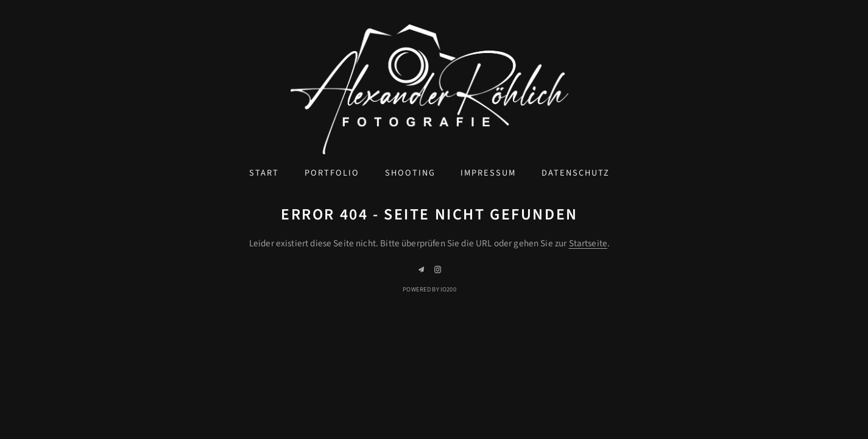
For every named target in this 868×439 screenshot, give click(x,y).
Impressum (488, 173)
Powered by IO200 (429, 289)
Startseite (588, 243)
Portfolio (332, 173)
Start (264, 173)
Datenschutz (576, 173)
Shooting (410, 173)
